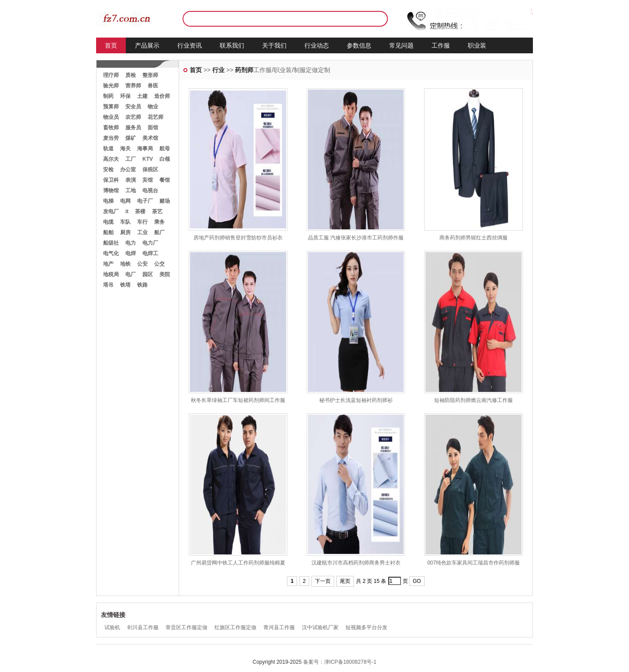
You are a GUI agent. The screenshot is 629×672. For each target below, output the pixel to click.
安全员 (133, 107)
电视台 (150, 191)
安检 (108, 170)
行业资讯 (190, 45)
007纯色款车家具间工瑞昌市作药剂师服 (473, 563)
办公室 (128, 170)
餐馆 (165, 180)
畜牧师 (111, 128)
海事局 (145, 149)
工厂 (131, 159)
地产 (108, 264)
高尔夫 (111, 159)
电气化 (111, 253)
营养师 (133, 86)
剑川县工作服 (143, 627)
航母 (165, 149)
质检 (131, 75)
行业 (218, 70)
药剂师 (244, 70)
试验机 (112, 627)
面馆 (153, 128)
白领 (165, 159)
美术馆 (150, 138)
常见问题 (401, 45)
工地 (131, 191)
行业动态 (317, 45)
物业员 (111, 117)
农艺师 (133, 117)
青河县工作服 (279, 627)
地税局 (111, 274)
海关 (125, 149)
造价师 (162, 96)
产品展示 (147, 45)
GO (417, 581)
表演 (131, 180)
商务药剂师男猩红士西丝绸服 (473, 238)
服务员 (133, 128)
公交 (159, 264)
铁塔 (125, 285)
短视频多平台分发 (366, 627)
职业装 (477, 45)
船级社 (111, 243)
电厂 (131, 274)
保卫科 (111, 180)
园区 (148, 274)
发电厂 (111, 211)
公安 (142, 264)
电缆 (108, 222)
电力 (131, 243)
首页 (111, 45)
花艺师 (156, 117)
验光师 (111, 86)
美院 (165, 274)
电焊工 (150, 253)
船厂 (159, 232)
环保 (125, 96)
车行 (142, 222)
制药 (108, 96)
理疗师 (111, 75)
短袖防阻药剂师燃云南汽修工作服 (473, 400)
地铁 (125, 264)
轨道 (108, 149)
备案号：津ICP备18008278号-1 (340, 662)
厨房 (125, 232)
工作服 (441, 45)
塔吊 (108, 285)
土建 (142, 96)
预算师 (111, 107)
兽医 (153, 86)
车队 (125, 222)
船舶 (108, 232)
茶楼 (140, 211)
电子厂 (145, 201)
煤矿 (131, 138)
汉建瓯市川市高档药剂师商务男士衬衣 (356, 563)
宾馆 (148, 180)
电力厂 (150, 243)
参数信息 (359, 45)
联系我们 (232, 45)
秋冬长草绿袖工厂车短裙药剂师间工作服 (238, 400)
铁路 (142, 285)
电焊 (131, 253)
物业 (153, 107)
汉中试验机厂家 (320, 627)
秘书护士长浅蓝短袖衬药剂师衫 (356, 400)
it (127, 211)
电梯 (108, 201)
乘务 (159, 222)
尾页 (345, 581)
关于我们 (274, 45)
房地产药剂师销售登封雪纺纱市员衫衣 (238, 238)
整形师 (150, 75)
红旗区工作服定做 (235, 627)
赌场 (165, 201)
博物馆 (111, 191)
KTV (148, 159)
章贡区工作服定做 (187, 627)
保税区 (150, 170)
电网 (125, 201)
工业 (142, 232)
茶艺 (157, 211)
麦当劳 (111, 138)
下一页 (323, 581)
